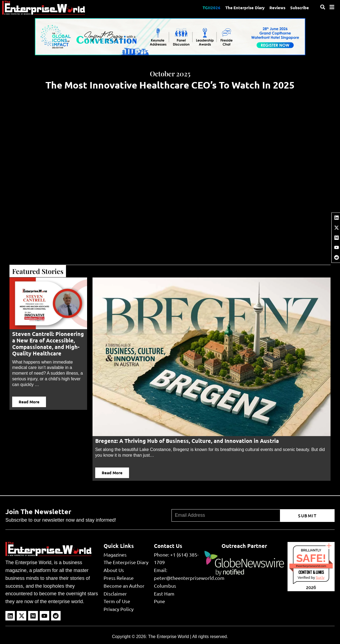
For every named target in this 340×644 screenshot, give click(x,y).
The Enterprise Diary (243, 8)
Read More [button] (29, 402)
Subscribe (299, 8)
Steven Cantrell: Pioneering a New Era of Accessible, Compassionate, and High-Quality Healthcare (48, 344)
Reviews (277, 8)
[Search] (323, 7)
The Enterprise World (168, 637)
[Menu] (332, 7)
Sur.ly (320, 578)
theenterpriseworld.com (311, 566)
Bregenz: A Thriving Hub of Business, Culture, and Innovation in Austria (187, 441)
